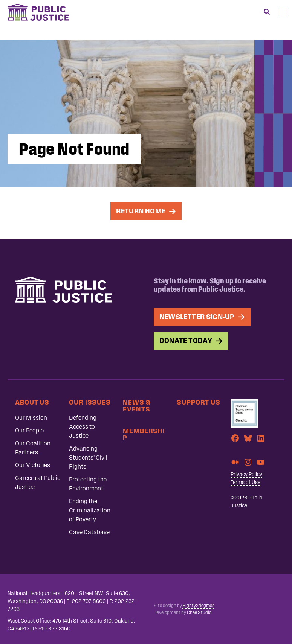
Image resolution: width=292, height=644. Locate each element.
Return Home (141, 211)
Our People (29, 430)
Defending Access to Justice (83, 427)
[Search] (267, 12)
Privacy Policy (246, 474)
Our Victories (33, 465)
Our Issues (90, 402)
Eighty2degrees (199, 606)
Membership (144, 434)
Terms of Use (245, 482)
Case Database (89, 532)
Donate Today (186, 340)
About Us (32, 402)
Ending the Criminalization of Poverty (90, 510)
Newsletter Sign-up (197, 317)
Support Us (199, 402)
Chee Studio (199, 612)
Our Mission (31, 418)
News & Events (137, 406)
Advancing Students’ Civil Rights (88, 457)
